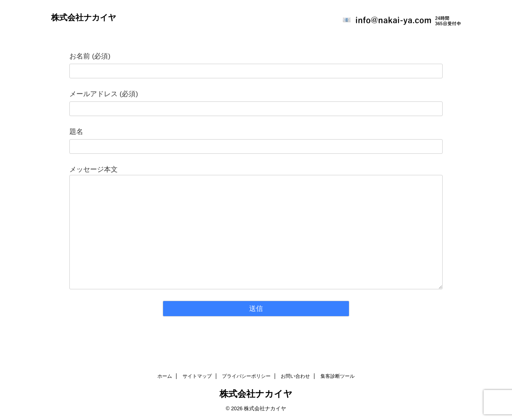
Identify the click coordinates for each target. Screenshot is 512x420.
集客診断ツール (338, 376)
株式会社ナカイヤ (84, 17)
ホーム (165, 376)
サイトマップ (197, 376)
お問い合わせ (295, 376)
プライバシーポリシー (246, 376)
